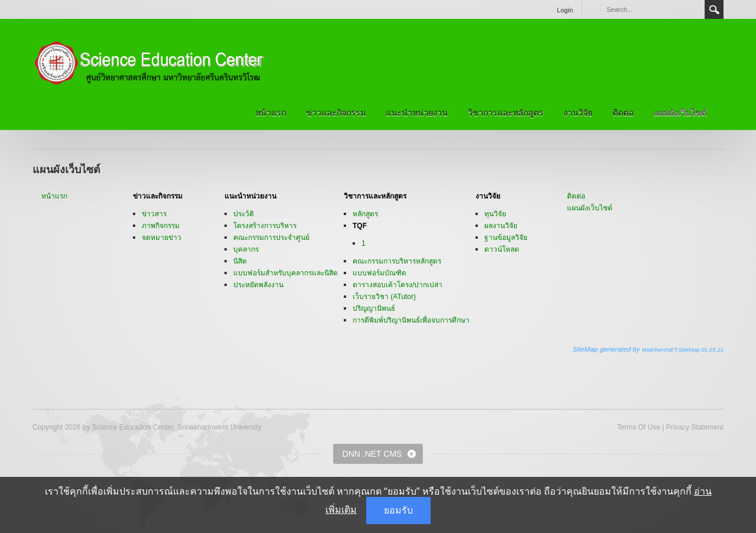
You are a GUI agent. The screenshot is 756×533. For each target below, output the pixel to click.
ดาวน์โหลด (502, 249)
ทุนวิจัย (495, 214)
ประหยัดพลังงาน (258, 285)
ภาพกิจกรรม (161, 226)
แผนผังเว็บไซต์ (680, 113)
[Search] (652, 9)
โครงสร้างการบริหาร (265, 226)
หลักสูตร (365, 214)
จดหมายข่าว (162, 238)
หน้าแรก (271, 113)
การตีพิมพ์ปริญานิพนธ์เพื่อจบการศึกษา (411, 320)
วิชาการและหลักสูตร (506, 113)
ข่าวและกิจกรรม (336, 113)
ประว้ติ (244, 214)
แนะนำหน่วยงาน (417, 113)
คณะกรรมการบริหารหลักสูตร (397, 261)
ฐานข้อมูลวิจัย (506, 238)
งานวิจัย (578, 113)
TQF (360, 226)
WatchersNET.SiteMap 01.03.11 (683, 350)
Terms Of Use (638, 427)
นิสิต (240, 261)
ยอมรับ (398, 510)
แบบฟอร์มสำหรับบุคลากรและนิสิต (286, 273)
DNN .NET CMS (372, 454)
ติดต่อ (623, 113)
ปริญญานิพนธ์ (374, 308)
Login (565, 10)
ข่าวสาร (154, 214)
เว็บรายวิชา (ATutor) (384, 297)
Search (714, 9)
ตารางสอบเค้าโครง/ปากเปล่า (397, 285)
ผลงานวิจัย (501, 226)
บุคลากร (246, 249)
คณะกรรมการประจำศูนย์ (271, 238)
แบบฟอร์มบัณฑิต (379, 273)
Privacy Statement (695, 427)
